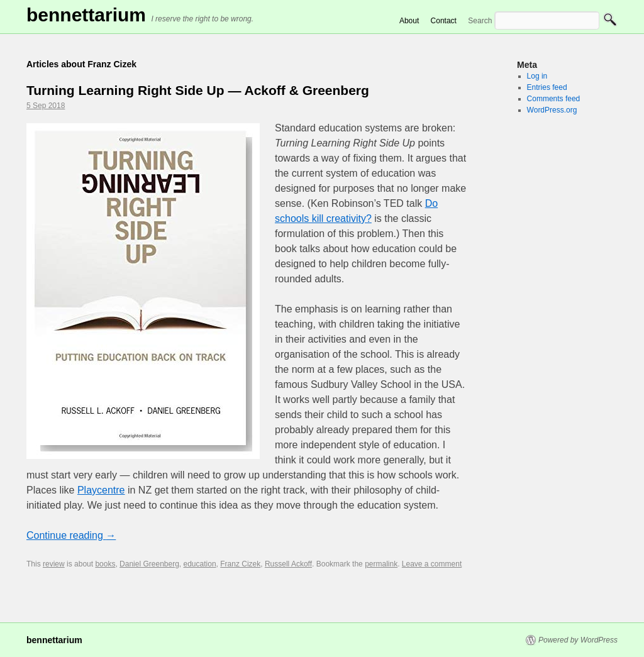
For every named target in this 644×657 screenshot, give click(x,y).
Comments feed (554, 99)
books (105, 564)
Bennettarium (86, 15)
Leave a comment (432, 564)
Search (480, 21)
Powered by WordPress (578, 640)
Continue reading (71, 535)
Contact (444, 21)
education (200, 564)
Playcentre (101, 490)
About (409, 21)
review (54, 564)
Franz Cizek (240, 564)
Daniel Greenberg (149, 564)
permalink (381, 564)
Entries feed (547, 87)
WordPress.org (552, 110)
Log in (537, 76)
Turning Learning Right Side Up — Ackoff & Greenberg (198, 90)
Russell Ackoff (288, 564)
